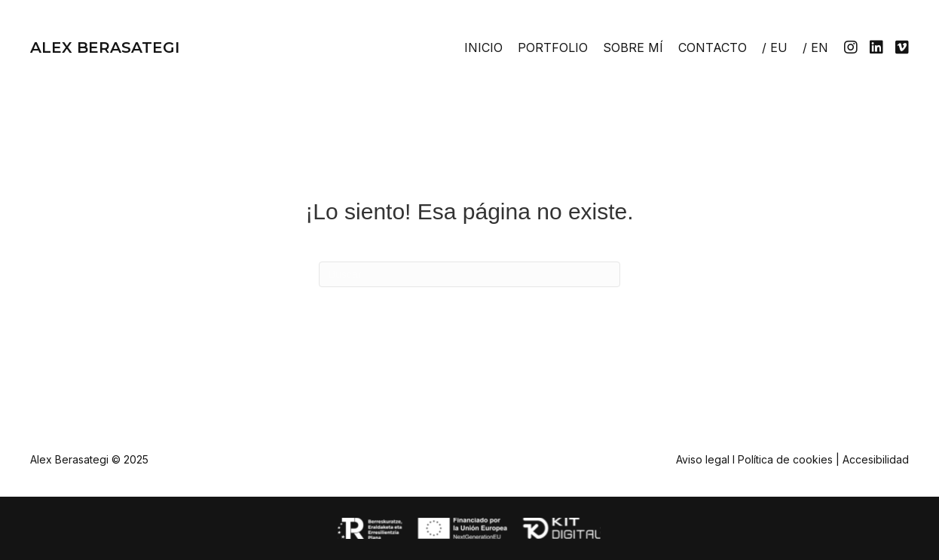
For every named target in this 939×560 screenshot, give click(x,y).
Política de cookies (785, 459)
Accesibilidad (876, 459)
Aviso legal (703, 459)
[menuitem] (775, 47)
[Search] (469, 274)
